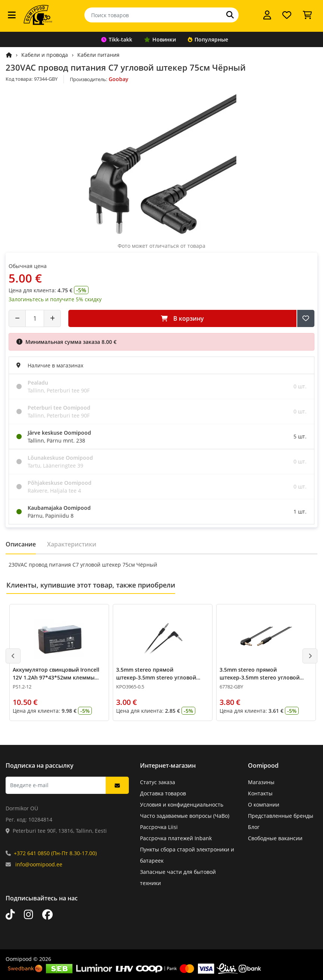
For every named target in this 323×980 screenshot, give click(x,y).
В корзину (182, 318)
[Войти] (267, 15)
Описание (21, 544)
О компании (264, 805)
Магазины (261, 782)
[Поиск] (230, 15)
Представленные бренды (281, 816)
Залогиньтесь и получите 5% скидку (55, 299)
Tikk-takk (117, 39)
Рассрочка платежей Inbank (176, 838)
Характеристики (72, 544)
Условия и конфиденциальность (182, 805)
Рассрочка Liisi (159, 827)
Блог (254, 827)
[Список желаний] (287, 15)
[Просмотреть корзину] (307, 15)
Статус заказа (158, 782)
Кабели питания (98, 55)
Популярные (208, 39)
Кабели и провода (45, 55)
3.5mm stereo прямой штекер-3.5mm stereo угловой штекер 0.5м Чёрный (156, 677)
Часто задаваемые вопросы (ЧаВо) (185, 816)
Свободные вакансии (275, 838)
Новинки (160, 39)
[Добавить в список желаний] (306, 318)
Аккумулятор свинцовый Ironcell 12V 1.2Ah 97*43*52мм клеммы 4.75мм (56, 677)
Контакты (260, 793)
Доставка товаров (163, 793)
